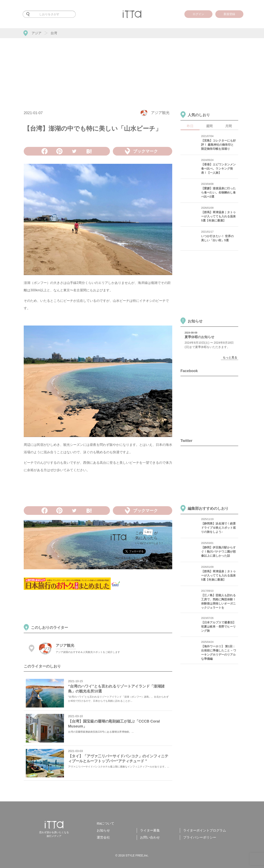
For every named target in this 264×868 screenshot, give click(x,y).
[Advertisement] (132, 69)
